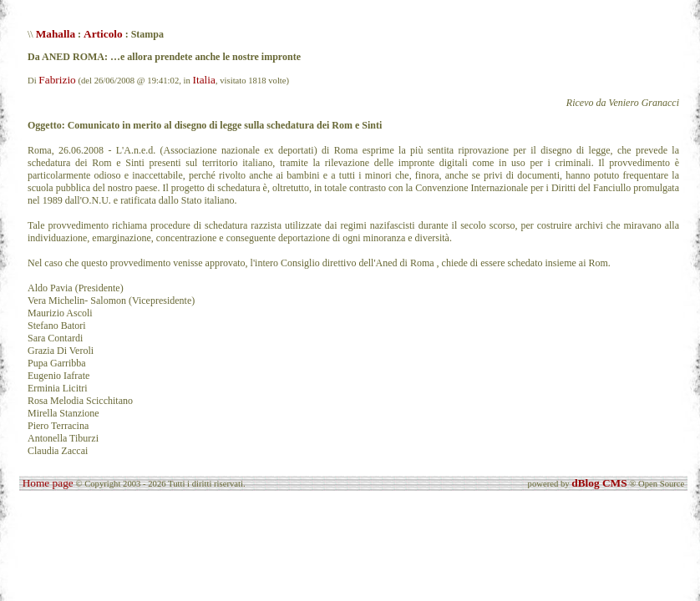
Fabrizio (57, 80)
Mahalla (56, 34)
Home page (48, 483)
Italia (204, 80)
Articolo (103, 34)
